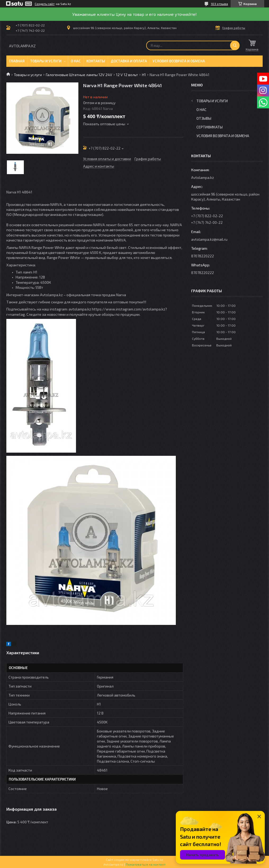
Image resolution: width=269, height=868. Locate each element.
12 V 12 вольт (127, 75)
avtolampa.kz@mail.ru (209, 239)
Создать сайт (45, 4)
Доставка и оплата (129, 61)
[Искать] (235, 45)
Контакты (96, 61)
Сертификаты (210, 127)
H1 (144, 75)
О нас (76, 61)
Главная (17, 61)
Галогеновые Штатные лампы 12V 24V (79, 75)
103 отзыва (219, 4)
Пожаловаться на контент (146, 864)
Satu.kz (158, 860)
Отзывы (204, 118)
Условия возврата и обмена (179, 61)
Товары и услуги (46, 61)
